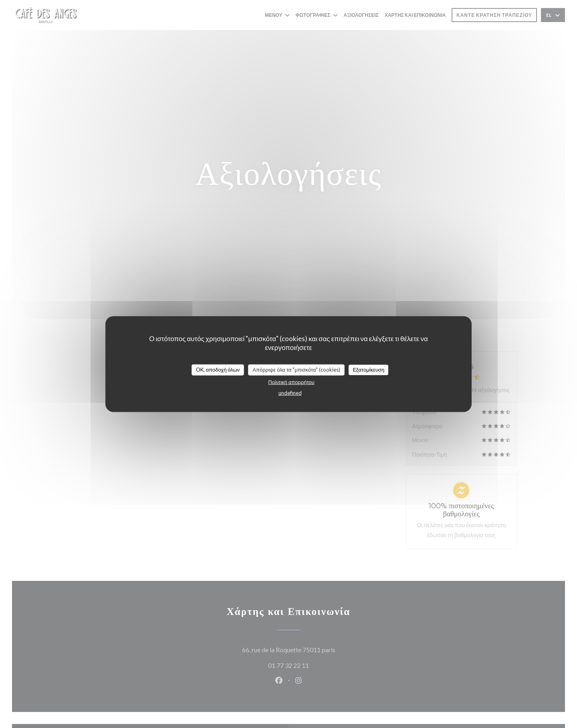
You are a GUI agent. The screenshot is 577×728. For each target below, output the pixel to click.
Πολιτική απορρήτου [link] (291, 382)
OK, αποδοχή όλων (218, 370)
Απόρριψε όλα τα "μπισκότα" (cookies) (296, 370)
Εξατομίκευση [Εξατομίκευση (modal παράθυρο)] (368, 370)
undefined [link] (290, 392)
